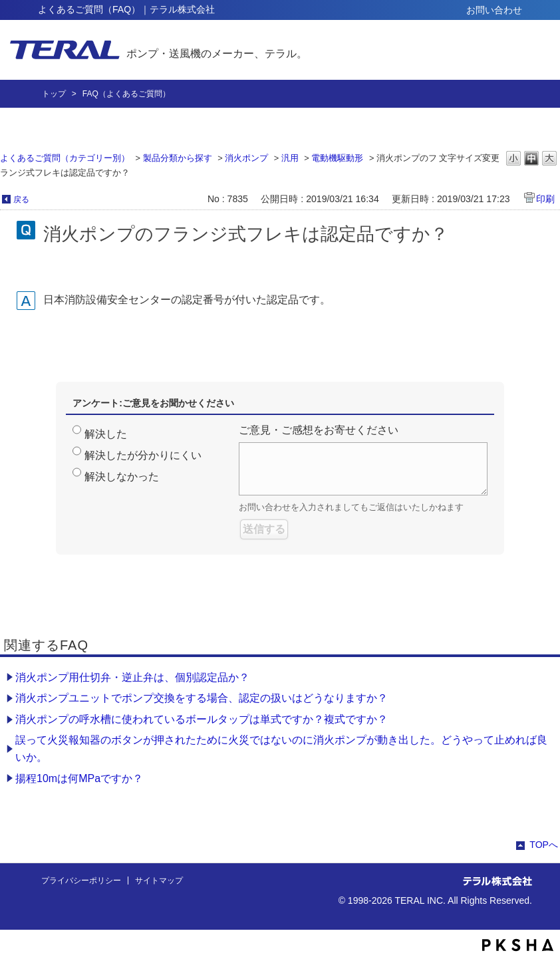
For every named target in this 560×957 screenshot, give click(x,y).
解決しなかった (122, 477)
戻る (21, 200)
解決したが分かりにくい (143, 455)
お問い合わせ (494, 10)
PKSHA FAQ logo (518, 945)
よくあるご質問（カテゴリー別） (65, 158)
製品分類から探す (178, 158)
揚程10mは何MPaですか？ (79, 778)
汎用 (290, 158)
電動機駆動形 (337, 158)
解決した (106, 434)
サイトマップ (159, 881)
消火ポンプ (246, 158)
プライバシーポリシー (81, 881)
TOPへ (544, 845)
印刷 (545, 199)
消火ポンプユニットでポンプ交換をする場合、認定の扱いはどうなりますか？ (202, 698)
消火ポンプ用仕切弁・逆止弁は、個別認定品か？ (132, 677)
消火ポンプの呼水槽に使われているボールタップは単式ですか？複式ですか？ (202, 719)
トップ (54, 94)
